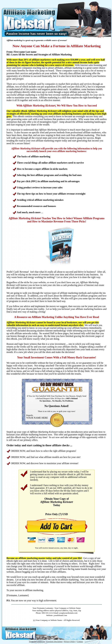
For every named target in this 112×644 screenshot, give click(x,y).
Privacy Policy (70, 642)
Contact (80, 642)
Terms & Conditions (37, 642)
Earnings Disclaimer (55, 642)
